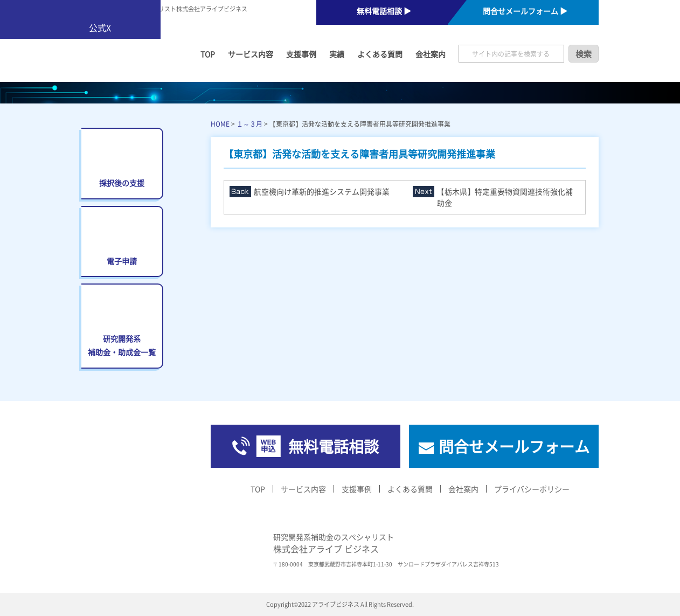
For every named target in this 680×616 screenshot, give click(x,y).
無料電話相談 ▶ (384, 11)
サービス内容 (251, 54)
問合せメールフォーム (514, 446)
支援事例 (301, 54)
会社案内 (431, 54)
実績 (337, 54)
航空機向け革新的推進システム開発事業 (322, 191)
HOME (220, 124)
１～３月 (249, 124)
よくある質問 (380, 54)
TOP (208, 54)
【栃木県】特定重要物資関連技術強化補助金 (505, 197)
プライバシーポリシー (532, 489)
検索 (584, 54)
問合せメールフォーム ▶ (525, 11)
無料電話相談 (334, 446)
